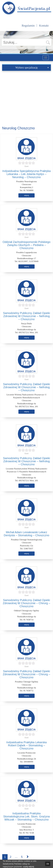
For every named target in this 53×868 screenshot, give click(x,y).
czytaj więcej (28, 867)
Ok (48, 864)
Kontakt (44, 26)
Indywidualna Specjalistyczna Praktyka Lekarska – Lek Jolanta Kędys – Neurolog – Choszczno (27, 174)
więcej (26, 195)
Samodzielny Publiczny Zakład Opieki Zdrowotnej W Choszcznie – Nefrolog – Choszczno (27, 316)
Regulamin (28, 26)
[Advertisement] (26, 99)
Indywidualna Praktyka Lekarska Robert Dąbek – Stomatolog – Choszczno (26, 745)
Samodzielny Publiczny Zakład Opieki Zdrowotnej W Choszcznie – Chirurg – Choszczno (26, 603)
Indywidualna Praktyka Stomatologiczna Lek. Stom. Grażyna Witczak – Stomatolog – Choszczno (26, 816)
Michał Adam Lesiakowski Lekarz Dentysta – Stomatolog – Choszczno (27, 534)
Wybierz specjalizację (32, 68)
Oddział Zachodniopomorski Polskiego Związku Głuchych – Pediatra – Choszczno (26, 245)
